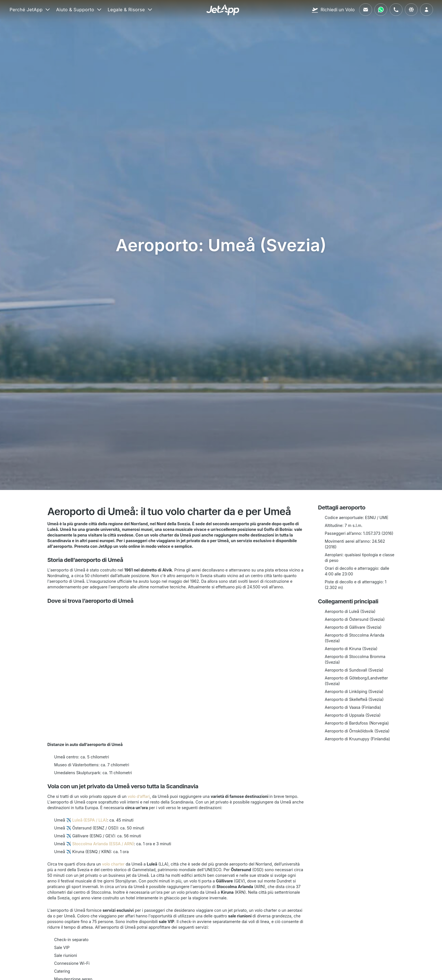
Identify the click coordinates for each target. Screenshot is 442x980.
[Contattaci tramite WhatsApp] (381, 10)
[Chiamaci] (396, 10)
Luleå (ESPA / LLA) (90, 820)
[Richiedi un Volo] (333, 10)
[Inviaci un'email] (366, 10)
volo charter (113, 864)
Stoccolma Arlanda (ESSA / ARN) (103, 844)
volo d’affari (139, 796)
